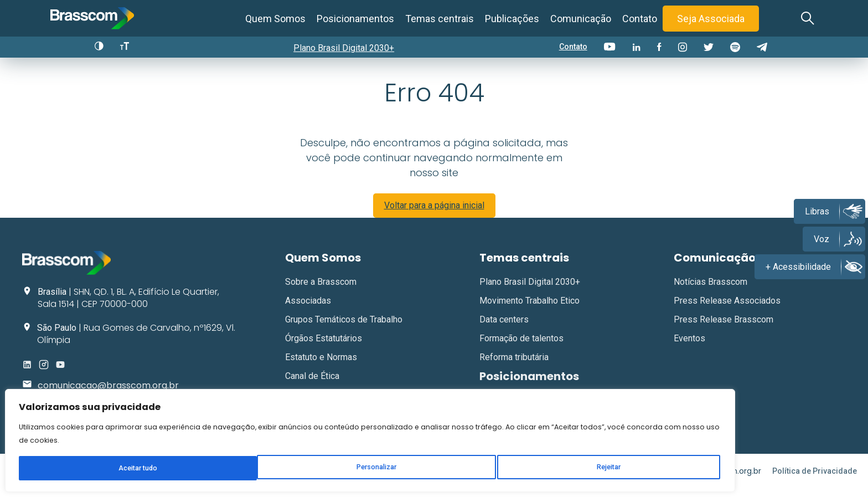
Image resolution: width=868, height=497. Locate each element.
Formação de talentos (521, 347)
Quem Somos (275, 19)
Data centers (504, 328)
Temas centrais (440, 19)
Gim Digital (355, 480)
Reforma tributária (514, 366)
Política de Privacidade (815, 480)
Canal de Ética (312, 385)
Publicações (512, 19)
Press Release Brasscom (724, 328)
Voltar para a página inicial (434, 214)
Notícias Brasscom (711, 291)
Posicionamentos (355, 19)
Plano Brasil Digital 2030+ (347, 48)
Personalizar (75, 451)
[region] (144, 403)
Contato (640, 19)
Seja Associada (711, 19)
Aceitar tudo (215, 451)
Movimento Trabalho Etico (529, 309)
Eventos (689, 347)
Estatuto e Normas (321, 366)
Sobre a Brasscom (321, 291)
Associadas (308, 309)
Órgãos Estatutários (324, 347)
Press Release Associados (727, 309)
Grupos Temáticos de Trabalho (344, 328)
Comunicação (581, 19)
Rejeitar (146, 451)
